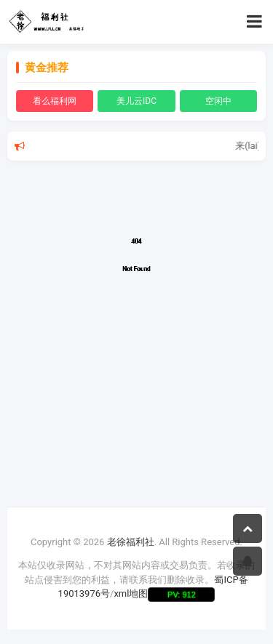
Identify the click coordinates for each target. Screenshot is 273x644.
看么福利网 (55, 101)
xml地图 (131, 593)
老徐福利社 (131, 542)
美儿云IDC (136, 101)
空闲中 (218, 101)
